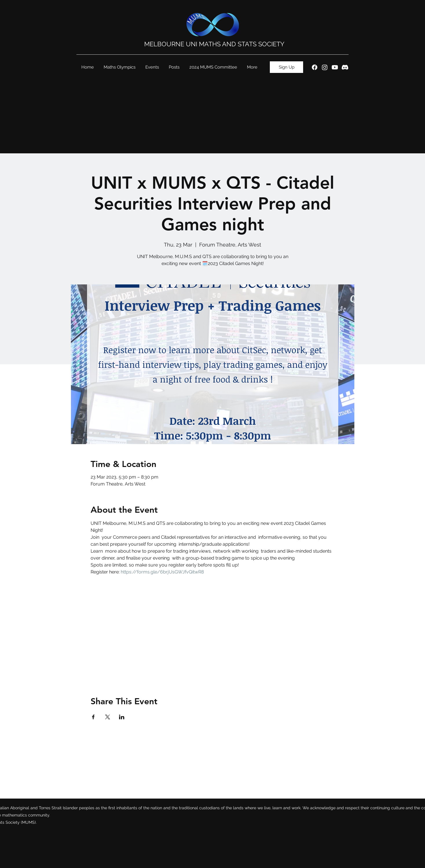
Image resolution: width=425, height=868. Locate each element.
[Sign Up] (286, 67)
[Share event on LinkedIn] (122, 717)
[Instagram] (325, 67)
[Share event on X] (108, 717)
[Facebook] (315, 67)
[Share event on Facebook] (93, 717)
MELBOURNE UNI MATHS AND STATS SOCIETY (214, 44)
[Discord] (345, 67)
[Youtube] (335, 67)
